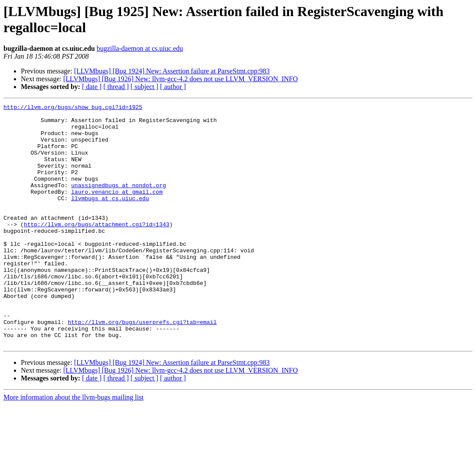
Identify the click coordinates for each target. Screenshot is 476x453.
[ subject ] (144, 87)
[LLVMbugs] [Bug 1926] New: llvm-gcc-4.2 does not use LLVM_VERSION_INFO (181, 79)
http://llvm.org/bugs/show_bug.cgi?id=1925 (73, 108)
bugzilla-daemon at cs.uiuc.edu (140, 48)
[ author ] (173, 87)
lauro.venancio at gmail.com (117, 210)
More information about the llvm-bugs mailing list (74, 445)
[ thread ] (116, 87)
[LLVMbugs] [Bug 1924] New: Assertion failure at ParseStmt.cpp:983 (172, 71)
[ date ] (92, 87)
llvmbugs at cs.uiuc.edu (110, 218)
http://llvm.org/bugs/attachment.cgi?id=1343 (97, 249)
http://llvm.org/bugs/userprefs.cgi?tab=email (142, 366)
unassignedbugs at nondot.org (118, 202)
